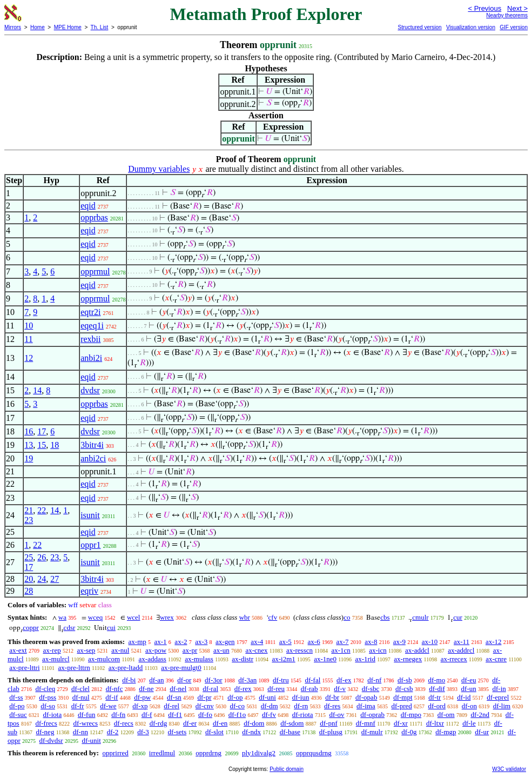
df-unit (91, 740)
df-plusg (331, 732)
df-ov (336, 715)
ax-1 (161, 642)
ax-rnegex (408, 659)
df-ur (482, 732)
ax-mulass (199, 659)
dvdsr (90, 390)
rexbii (90, 339)
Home (38, 27)
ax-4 (257, 642)
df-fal (312, 680)
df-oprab (372, 715)
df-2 (113, 732)
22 (42, 510)
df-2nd (480, 715)
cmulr (420, 617)
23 (29, 520)
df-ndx (251, 732)
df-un (469, 689)
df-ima (366, 706)
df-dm (270, 706)
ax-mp (137, 642)
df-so (48, 706)
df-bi (129, 680)
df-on (469, 706)
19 (29, 458)
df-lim (502, 706)
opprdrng (208, 753)
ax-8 (371, 642)
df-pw (142, 697)
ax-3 (201, 642)
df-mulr (372, 732)
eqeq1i (92, 326)
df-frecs (46, 723)
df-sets (177, 732)
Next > (517, 8)
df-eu (469, 680)
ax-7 (342, 642)
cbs (385, 617)
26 (42, 557)
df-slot (214, 732)
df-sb (405, 680)
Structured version (419, 27)
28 (29, 591)
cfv (273, 617)
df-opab (366, 697)
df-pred (401, 706)
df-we (108, 706)
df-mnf (366, 723)
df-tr (435, 697)
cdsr (70, 628)
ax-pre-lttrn (74, 668)
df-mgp (446, 732)
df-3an (247, 680)
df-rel (171, 706)
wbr (245, 617)
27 (55, 579)
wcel (134, 617)
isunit (90, 515)
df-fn (118, 715)
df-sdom (292, 723)
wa (62, 617)
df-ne (146, 689)
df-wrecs (86, 723)
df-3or (214, 680)
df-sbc (371, 689)
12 (29, 358)
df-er (190, 723)
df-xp (140, 706)
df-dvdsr (51, 740)
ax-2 (181, 642)
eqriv (89, 591)
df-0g (409, 732)
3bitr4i (92, 445)
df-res (332, 706)
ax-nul (120, 650)
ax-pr (190, 650)
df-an (156, 680)
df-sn (174, 697)
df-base (290, 732)
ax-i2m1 (283, 659)
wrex (167, 617)
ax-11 (462, 642)
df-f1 (175, 715)
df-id (464, 697)
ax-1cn (341, 650)
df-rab (309, 689)
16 (29, 431)
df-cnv (205, 706)
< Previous (484, 8)
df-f (147, 715)
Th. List (100, 27)
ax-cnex (256, 650)
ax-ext (18, 650)
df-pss (48, 697)
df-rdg (159, 723)
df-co (237, 706)
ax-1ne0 (325, 659)
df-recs (124, 723)
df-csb (404, 689)
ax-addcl (417, 650)
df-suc (18, 715)
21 (29, 510)
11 (28, 339)
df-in (499, 689)
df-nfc (115, 689)
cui (111, 628)
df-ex (344, 680)
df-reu (276, 689)
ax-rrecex (454, 659)
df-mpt (403, 697)
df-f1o (237, 715)
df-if (112, 697)
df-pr (204, 697)
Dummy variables (159, 169)
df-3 (143, 732)
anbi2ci (93, 458)
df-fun (87, 715)
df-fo (205, 715)
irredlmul (162, 753)
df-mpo (411, 715)
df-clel (80, 689)
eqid (88, 206)
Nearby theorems (507, 15)
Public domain (287, 769)
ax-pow (156, 650)
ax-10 (430, 642)
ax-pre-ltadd (126, 668)
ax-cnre (496, 659)
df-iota (53, 715)
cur (458, 617)
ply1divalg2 (259, 753)
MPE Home (68, 27)
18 (55, 445)
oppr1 (90, 545)
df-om (446, 715)
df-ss (16, 697)
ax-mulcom (104, 659)
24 (42, 579)
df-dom (254, 723)
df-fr (78, 706)
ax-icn (378, 650)
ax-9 (399, 642)
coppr (31, 628)
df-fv (269, 715)
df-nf (374, 680)
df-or (184, 680)
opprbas (94, 217)
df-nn (80, 732)
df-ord (437, 706)
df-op (235, 697)
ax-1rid (365, 659)
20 (29, 579)
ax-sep (86, 650)
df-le (469, 723)
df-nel (178, 689)
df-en (220, 723)
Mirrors (13, 27)
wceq (95, 617)
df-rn (301, 706)
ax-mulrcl (56, 659)
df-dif (437, 689)
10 (29, 326)
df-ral (210, 689)
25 (29, 557)
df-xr (401, 723)
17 (42, 431)
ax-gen (225, 642)
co (347, 617)
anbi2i (91, 358)
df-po (17, 706)
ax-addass (153, 659)
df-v (340, 689)
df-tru (281, 680)
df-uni (267, 697)
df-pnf (329, 723)
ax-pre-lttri (24, 668)
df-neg (45, 732)
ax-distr (243, 659)
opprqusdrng (314, 753)
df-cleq (45, 689)
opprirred (115, 753)
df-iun (301, 697)
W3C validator (509, 769)
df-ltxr (435, 723)
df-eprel (498, 697)
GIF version (514, 27)
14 (37, 390)
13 (29, 445)
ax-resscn (299, 650)
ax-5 (285, 642)
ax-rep (52, 650)
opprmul (95, 271)
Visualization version (471, 27)
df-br (332, 697)
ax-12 (494, 642)
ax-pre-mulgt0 (181, 668)
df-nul (81, 697)
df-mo (436, 680)
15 (42, 445)
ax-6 (314, 642)
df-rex (243, 689)
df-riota (303, 715)
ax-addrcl (461, 650)
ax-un (221, 650)
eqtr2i (90, 312)
